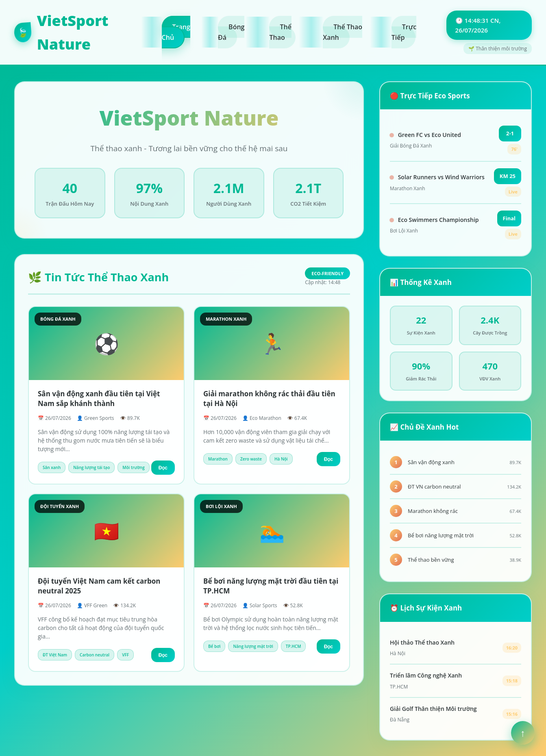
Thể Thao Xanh (343, 32)
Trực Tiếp (404, 32)
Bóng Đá (231, 32)
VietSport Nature (61, 32)
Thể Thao (280, 32)
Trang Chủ (176, 32)
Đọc (163, 468)
